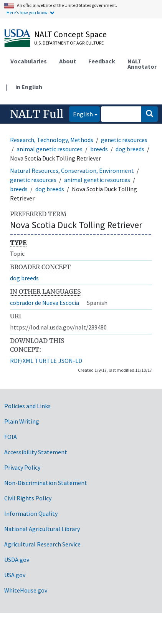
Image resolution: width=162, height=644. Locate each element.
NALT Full (37, 114)
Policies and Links (27, 406)
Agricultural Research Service (42, 544)
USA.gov (15, 575)
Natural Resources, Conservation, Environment (72, 171)
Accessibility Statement (36, 452)
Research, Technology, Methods (52, 140)
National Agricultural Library (42, 529)
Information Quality (31, 513)
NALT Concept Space (70, 34)
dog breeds (130, 149)
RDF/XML (22, 361)
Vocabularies (29, 61)
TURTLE (46, 361)
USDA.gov (17, 560)
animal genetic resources (50, 149)
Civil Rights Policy (28, 498)
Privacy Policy (22, 467)
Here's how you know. (28, 12)
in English (29, 87)
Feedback (102, 61)
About (68, 61)
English (81, 113)
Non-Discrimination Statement (46, 483)
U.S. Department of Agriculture (69, 43)
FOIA (11, 437)
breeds (99, 149)
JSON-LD (70, 361)
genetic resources (124, 140)
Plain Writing (22, 421)
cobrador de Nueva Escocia (45, 303)
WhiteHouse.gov (26, 590)
